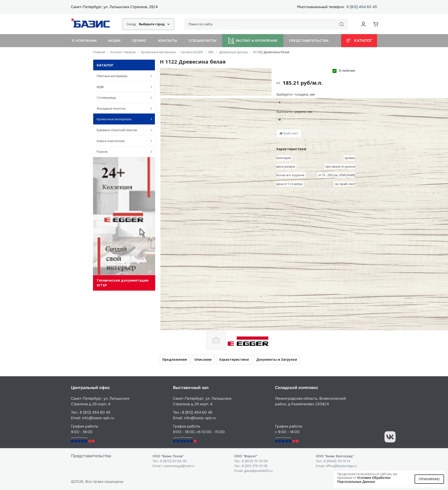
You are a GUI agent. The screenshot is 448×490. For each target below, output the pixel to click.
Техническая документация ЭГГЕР (122, 283)
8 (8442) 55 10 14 (337, 461)
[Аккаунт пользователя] (363, 24)
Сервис (139, 41)
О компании (84, 41)
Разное (122, 152)
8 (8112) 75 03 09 (255, 461)
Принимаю (429, 479)
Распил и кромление (253, 41)
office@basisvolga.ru (341, 466)
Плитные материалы (122, 76)
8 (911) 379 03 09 (255, 466)
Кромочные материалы (122, 119)
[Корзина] (376, 24)
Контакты (168, 41)
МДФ (122, 87)
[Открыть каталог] (359, 41)
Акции (114, 41)
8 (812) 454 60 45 (362, 7)
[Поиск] (342, 24)
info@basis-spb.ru (98, 418)
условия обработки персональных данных (364, 480)
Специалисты (202, 41)
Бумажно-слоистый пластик (122, 130)
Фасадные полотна (122, 108)
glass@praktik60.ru (258, 471)
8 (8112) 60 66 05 (173, 461)
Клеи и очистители (122, 141)
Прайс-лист (290, 133)
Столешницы (122, 97)
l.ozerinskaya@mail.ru (178, 466)
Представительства (309, 41)
